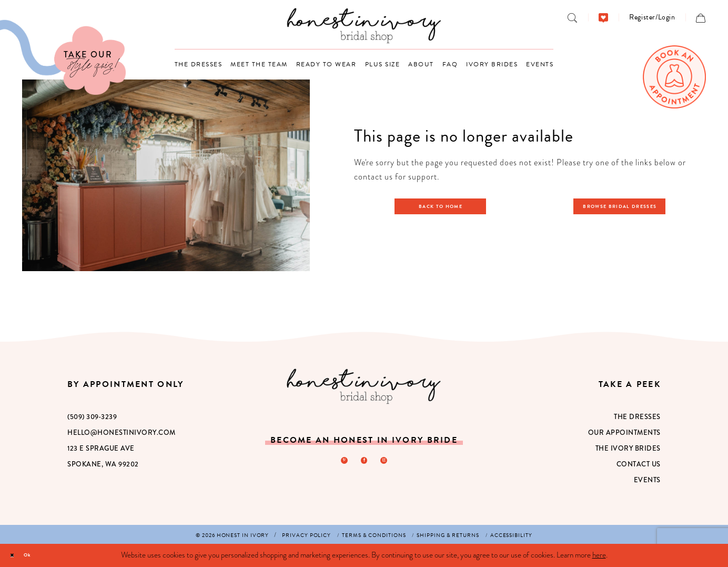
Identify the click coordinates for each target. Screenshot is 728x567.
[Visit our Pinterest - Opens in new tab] (339, 463)
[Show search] (573, 17)
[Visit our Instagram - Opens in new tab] (389, 463)
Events (647, 480)
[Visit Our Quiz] (63, 57)
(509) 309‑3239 (92, 417)
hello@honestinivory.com (122, 432)
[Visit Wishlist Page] (604, 17)
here (599, 555)
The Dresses (637, 417)
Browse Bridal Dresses (626, 206)
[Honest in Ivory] (364, 386)
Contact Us (639, 464)
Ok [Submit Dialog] (40, 555)
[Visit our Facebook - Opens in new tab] (364, 463)
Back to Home (446, 206)
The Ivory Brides (628, 448)
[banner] (364, 26)
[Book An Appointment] (674, 77)
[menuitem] (573, 17)
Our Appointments (624, 432)
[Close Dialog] (16, 556)
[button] (652, 17)
